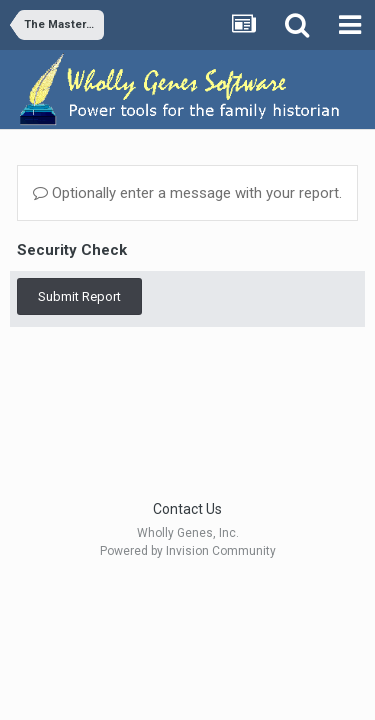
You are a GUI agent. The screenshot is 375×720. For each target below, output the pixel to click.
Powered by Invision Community (188, 551)
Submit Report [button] (79, 296)
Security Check (72, 250)
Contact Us (187, 509)
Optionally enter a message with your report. (187, 193)
